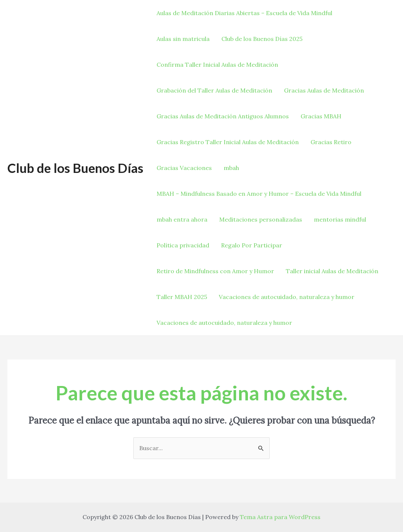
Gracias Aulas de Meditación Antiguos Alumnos (223, 116)
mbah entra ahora (182, 219)
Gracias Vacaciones (184, 168)
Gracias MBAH (321, 116)
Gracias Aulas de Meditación (324, 90)
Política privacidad (183, 245)
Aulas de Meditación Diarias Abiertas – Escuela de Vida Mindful (244, 13)
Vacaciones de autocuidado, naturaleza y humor (287, 297)
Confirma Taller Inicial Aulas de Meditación (217, 65)
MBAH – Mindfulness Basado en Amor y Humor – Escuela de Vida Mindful (259, 194)
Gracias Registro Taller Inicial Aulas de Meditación (228, 142)
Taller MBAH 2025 (182, 297)
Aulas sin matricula (183, 39)
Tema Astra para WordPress (280, 517)
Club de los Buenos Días (75, 168)
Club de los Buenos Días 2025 (262, 39)
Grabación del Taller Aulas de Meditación (214, 90)
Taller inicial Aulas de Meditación (332, 271)
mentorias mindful (340, 219)
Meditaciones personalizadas (261, 219)
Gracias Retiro (331, 142)
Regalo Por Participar (252, 245)
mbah (231, 168)
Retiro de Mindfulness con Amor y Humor (215, 271)
